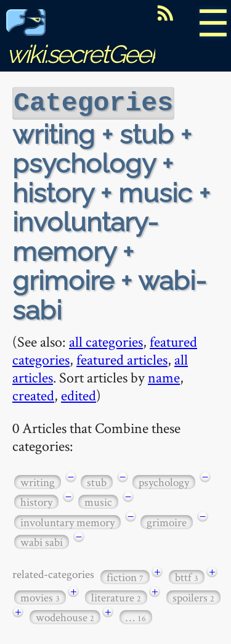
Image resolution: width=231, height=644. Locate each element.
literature (116, 596)
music (98, 501)
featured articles (122, 358)
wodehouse (65, 616)
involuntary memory (67, 521)
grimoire (167, 521)
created (33, 394)
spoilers (193, 596)
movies (40, 596)
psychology (164, 481)
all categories (106, 340)
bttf (187, 576)
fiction (125, 576)
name (164, 376)
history (36, 501)
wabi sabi (42, 541)
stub (97, 481)
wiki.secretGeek (84, 40)
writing (38, 481)
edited (79, 394)
